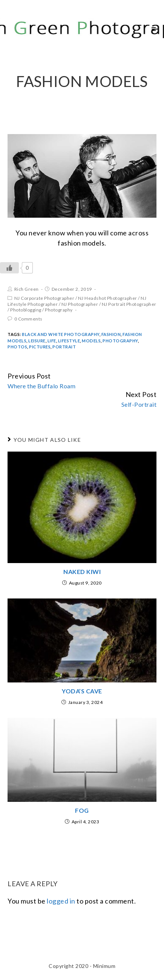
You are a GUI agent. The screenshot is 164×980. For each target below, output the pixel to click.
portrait (64, 347)
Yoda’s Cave (82, 691)
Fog (82, 810)
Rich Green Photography (73, 29)
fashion (111, 334)
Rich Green (27, 289)
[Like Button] (9, 268)
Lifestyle (69, 341)
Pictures (40, 347)
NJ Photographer (80, 304)
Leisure (37, 341)
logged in (61, 901)
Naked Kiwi (82, 572)
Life (52, 341)
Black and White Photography (61, 334)
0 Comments (28, 319)
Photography (59, 310)
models (91, 341)
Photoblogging (26, 310)
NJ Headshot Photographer (108, 298)
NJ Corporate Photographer (44, 298)
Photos (17, 347)
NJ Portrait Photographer (129, 304)
